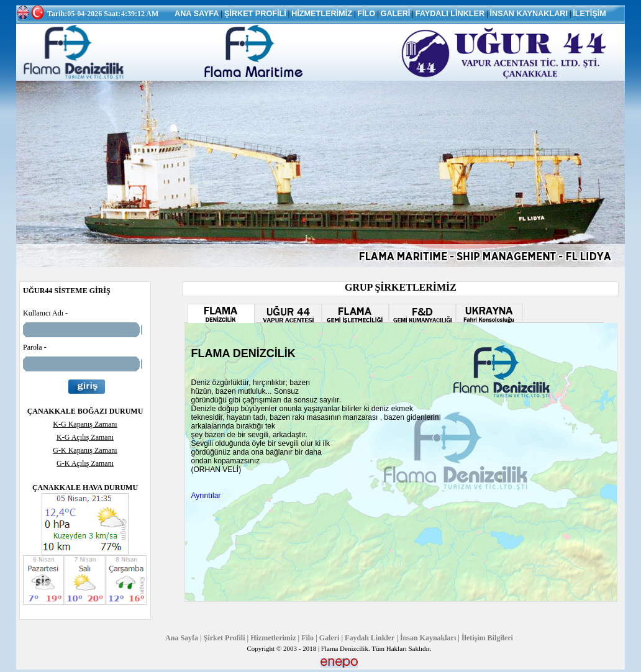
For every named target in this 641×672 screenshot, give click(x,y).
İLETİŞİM (589, 14)
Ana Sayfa (182, 638)
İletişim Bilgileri (487, 638)
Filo (307, 638)
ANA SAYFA (197, 14)
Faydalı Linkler (370, 638)
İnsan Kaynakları (428, 638)
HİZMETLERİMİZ (322, 14)
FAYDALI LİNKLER (450, 14)
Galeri (330, 638)
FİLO (366, 14)
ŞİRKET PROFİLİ (255, 14)
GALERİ (396, 14)
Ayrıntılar (206, 496)
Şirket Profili (225, 638)
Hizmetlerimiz (273, 638)
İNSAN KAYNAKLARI (529, 14)
